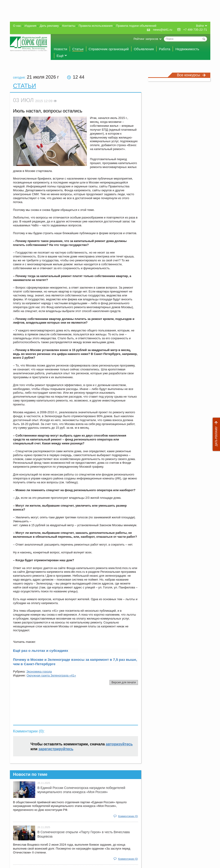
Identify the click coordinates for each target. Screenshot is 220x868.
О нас (17, 26)
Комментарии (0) (128, 816)
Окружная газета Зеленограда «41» (51, 675)
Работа (165, 49)
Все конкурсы (191, 75)
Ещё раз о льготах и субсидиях (41, 651)
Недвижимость (187, 49)
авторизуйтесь (119, 744)
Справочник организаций (109, 49)
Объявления (144, 49)
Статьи (78, 49)
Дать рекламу (215, 434)
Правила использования (95, 26)
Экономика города (39, 672)
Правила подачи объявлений (136, 26)
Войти (200, 26)
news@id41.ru (163, 30)
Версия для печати (124, 682)
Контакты (69, 26)
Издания (30, 26)
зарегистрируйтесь (56, 749)
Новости (61, 49)
